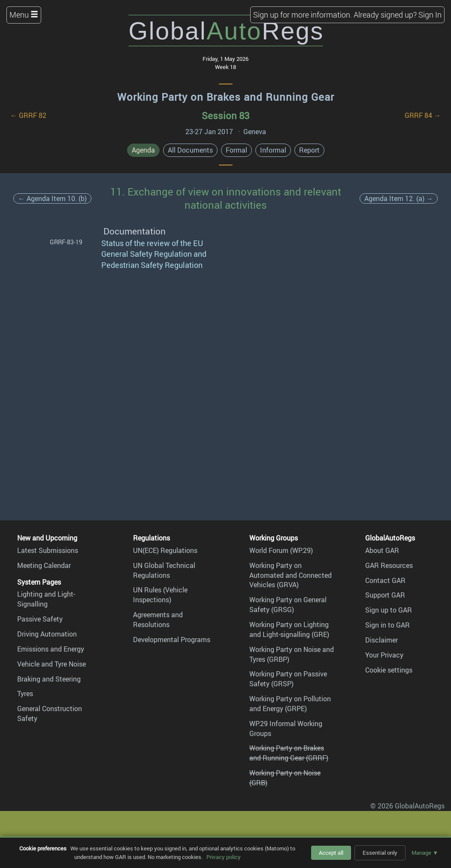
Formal (236, 150)
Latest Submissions (48, 550)
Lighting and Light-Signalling (46, 599)
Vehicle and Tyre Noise (51, 664)
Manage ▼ (425, 853)
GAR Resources (389, 565)
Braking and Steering (49, 679)
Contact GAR (385, 580)
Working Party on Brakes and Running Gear (226, 97)
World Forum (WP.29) (281, 550)
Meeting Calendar (44, 565)
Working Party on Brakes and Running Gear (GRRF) (289, 753)
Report (309, 150)
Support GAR (385, 595)
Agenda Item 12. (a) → (399, 198)
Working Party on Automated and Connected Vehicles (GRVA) (291, 575)
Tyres (25, 694)
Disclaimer (381, 640)
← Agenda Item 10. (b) (52, 198)
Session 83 (225, 116)
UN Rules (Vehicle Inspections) (160, 595)
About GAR (382, 550)
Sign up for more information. (303, 15)
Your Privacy (384, 655)
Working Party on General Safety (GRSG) (288, 605)
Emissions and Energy (51, 649)
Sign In (430, 15)
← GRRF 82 (28, 115)
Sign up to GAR (389, 610)
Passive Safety (40, 619)
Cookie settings (389, 670)
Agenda (143, 150)
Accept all (331, 853)
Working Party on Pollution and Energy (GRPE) (290, 704)
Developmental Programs (172, 640)
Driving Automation (47, 634)
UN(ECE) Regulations (165, 550)
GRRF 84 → (423, 115)
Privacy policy (224, 857)
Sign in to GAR (387, 625)
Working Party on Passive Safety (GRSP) (288, 679)
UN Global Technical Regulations (164, 570)
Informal (273, 150)
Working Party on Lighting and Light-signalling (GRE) (289, 629)
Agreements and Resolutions (158, 620)
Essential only (380, 853)
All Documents (190, 150)
